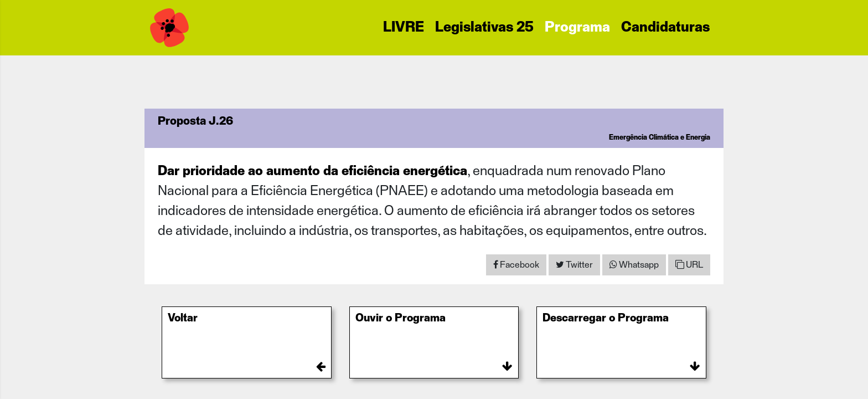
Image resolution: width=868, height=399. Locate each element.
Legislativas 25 (484, 28)
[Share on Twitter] (574, 265)
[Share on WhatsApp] (634, 265)
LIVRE (404, 28)
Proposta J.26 (195, 121)
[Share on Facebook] (516, 265)
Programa (577, 28)
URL (689, 265)
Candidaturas (665, 28)
